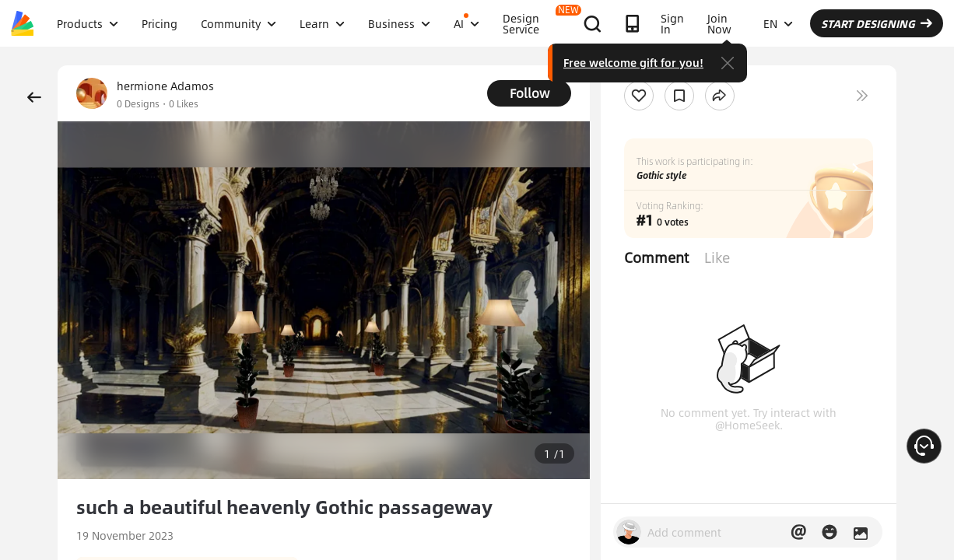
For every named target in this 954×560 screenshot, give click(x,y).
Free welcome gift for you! (723, 62)
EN (859, 23)
